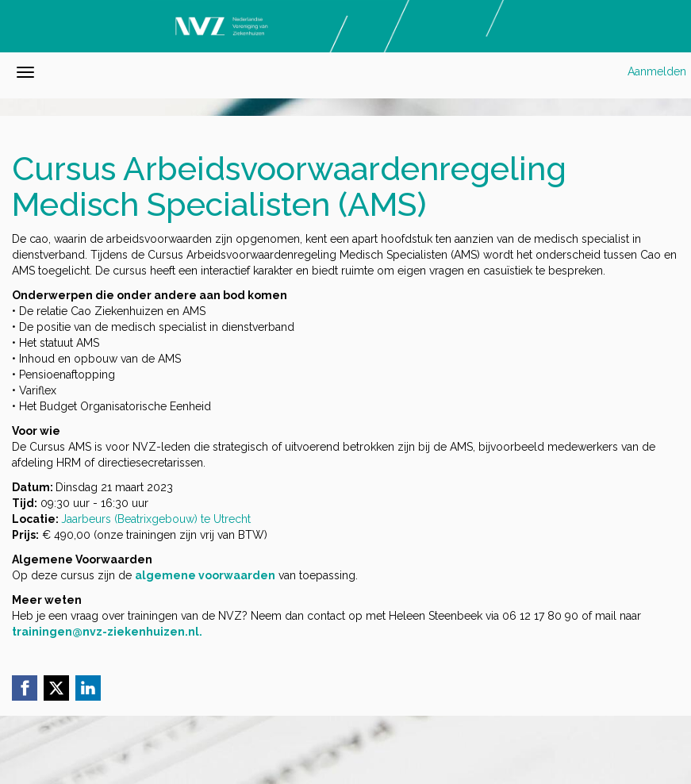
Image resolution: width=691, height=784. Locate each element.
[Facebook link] (25, 688)
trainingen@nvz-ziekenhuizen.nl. (107, 632)
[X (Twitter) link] (56, 688)
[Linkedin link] (88, 688)
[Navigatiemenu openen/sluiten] (25, 72)
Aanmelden (657, 71)
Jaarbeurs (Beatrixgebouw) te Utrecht (156, 519)
